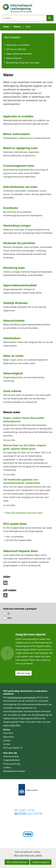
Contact (7, 740)
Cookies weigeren (41, 862)
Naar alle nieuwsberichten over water (23, 513)
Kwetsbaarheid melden (14, 771)
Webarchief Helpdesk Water (21, 551)
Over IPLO (15, 725)
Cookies (7, 767)
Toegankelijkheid (11, 760)
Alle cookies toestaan (17, 862)
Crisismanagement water (19, 166)
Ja (9, 613)
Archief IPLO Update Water (19, 540)
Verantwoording (11, 756)
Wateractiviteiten (14, 321)
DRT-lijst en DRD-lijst (16, 49)
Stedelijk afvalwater (16, 303)
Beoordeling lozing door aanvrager (23, 63)
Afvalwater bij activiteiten (19, 243)
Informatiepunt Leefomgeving (22, 697)
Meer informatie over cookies (28, 855)
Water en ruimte (13, 356)
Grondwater (11, 208)
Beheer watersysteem (17, 134)
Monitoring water (14, 268)
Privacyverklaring (12, 764)
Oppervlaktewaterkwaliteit (19, 54)
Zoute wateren (12, 391)
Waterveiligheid (14, 58)
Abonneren (9, 737)
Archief (7, 744)
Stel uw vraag (23, 673)
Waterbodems (12, 338)
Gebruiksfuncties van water (20, 187)
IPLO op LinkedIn (13, 748)
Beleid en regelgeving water (21, 148)
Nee (10, 618)
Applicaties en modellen (18, 45)
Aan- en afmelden (15, 537)
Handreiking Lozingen (17, 225)
